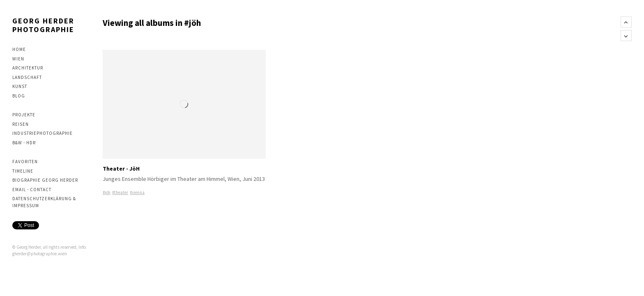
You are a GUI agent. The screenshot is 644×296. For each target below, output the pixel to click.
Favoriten (25, 162)
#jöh (107, 192)
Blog (19, 96)
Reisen (21, 124)
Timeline (23, 171)
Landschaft (27, 77)
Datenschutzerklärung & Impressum (44, 202)
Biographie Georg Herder (45, 180)
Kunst (20, 86)
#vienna (137, 192)
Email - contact (32, 190)
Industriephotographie (43, 133)
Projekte (24, 115)
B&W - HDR (24, 143)
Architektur (28, 68)
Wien (18, 59)
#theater (120, 192)
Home (19, 49)
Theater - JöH (121, 169)
